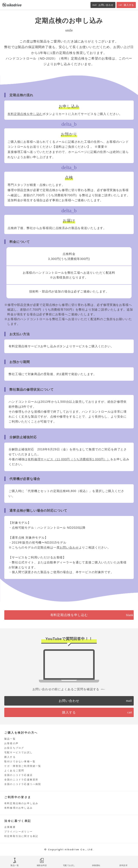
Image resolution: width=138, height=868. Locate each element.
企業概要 (10, 827)
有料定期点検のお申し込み (21, 803)
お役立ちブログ (14, 748)
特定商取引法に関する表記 (21, 836)
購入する (10, 757)
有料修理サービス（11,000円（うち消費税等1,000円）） (69, 459)
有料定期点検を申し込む (25, 114)
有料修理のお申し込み (18, 808)
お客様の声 (11, 743)
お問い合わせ (69, 547)
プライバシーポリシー (18, 832)
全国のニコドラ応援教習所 (21, 780)
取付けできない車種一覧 (20, 761)
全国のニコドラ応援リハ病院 (23, 784)
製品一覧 (10, 739)
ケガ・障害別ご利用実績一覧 (23, 766)
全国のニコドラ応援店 (18, 775)
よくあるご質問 (14, 771)
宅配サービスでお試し (18, 752)
